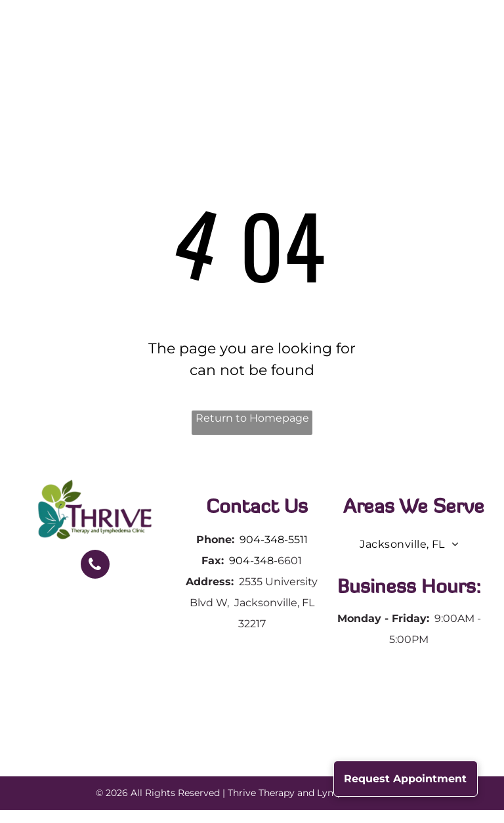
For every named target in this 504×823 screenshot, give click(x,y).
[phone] (95, 566)
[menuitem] (181, 51)
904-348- (253, 561)
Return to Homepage (252, 418)
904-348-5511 (274, 540)
